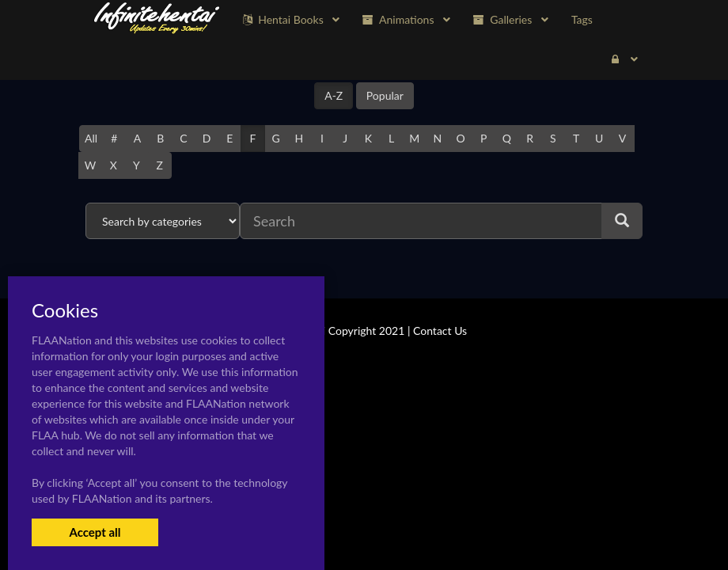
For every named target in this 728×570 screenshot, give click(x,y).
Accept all (95, 532)
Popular (385, 95)
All (91, 138)
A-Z (334, 95)
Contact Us (440, 331)
